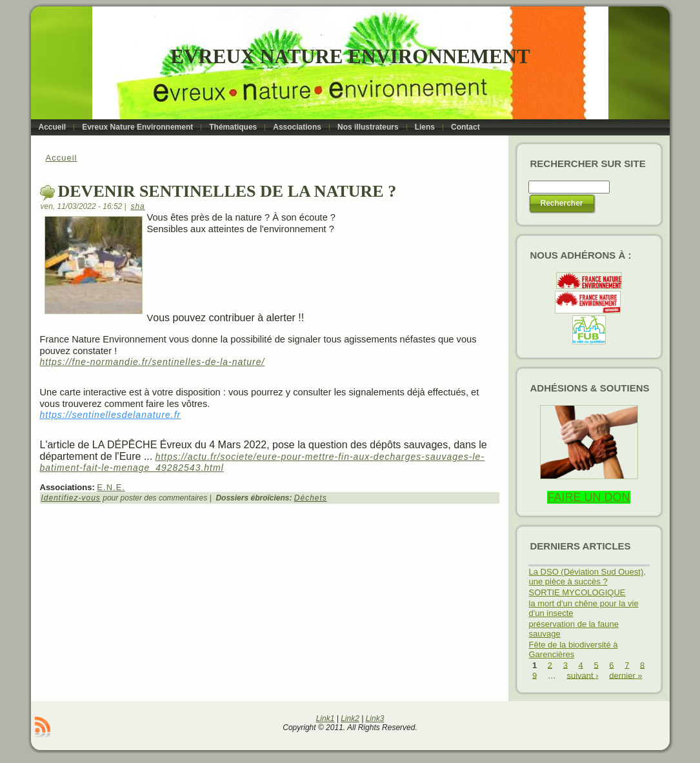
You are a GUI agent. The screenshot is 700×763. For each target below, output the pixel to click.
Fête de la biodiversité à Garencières (574, 649)
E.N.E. (111, 487)
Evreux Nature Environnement (350, 56)
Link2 (350, 718)
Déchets (311, 498)
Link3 (375, 718)
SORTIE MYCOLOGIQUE (577, 592)
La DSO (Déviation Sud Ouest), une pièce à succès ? (587, 577)
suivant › (582, 675)
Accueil (62, 158)
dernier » (625, 675)
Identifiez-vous (71, 498)
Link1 (325, 718)
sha (137, 206)
